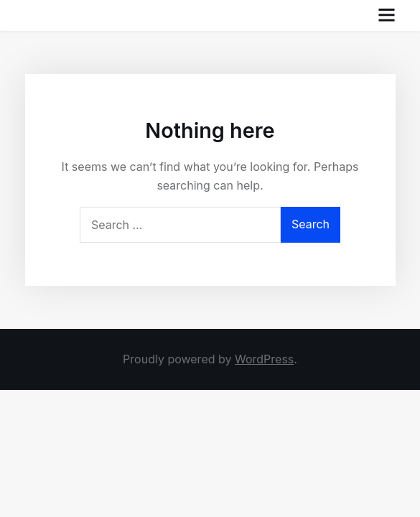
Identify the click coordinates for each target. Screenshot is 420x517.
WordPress (264, 359)
